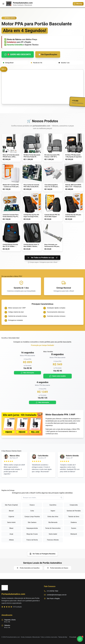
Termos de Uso (63, 637)
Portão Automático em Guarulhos (28, 568)
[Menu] (3, 4)
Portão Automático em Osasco (58, 568)
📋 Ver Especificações (48, 54)
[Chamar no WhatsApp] (80, 639)
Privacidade (73, 637)
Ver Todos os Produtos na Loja (42, 258)
